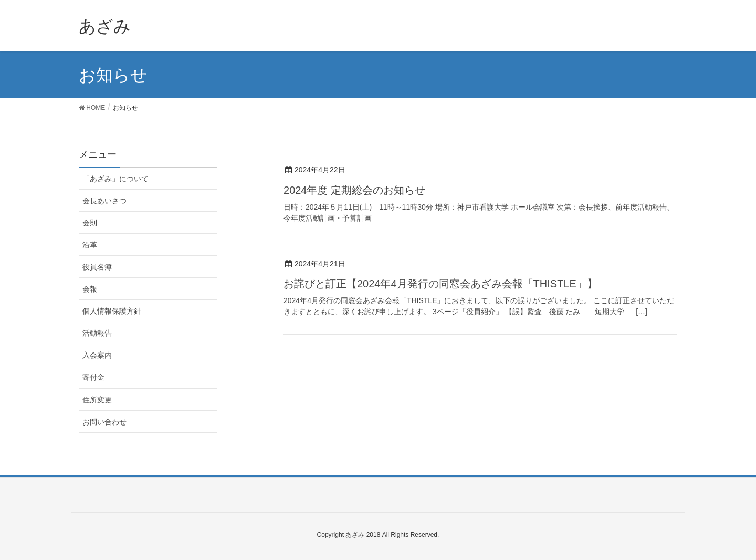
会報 (90, 289)
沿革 (90, 245)
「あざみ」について (115, 179)
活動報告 (97, 333)
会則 (90, 223)
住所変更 (97, 400)
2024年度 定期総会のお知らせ (354, 190)
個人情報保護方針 (112, 311)
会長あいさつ (104, 201)
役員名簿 (97, 267)
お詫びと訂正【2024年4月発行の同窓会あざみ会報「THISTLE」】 (440, 284)
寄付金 (93, 377)
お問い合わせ (104, 422)
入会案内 (97, 355)
